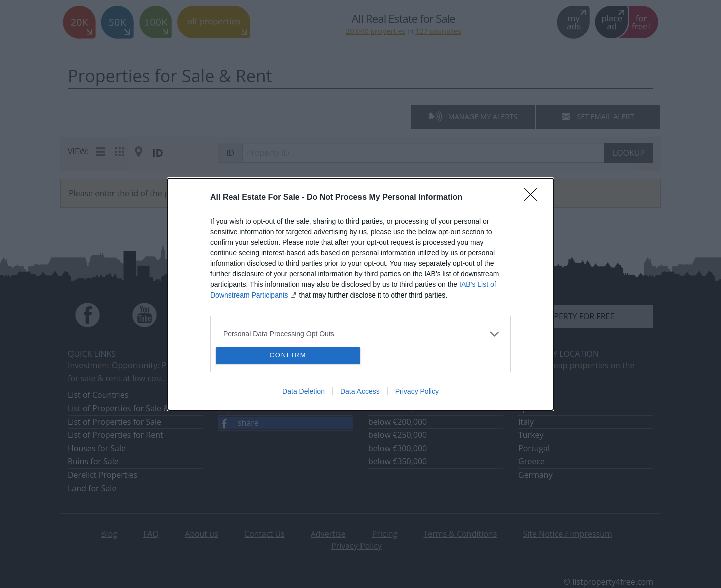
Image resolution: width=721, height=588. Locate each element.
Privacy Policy (417, 391)
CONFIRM (288, 355)
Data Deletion (304, 391)
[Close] (534, 198)
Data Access (360, 391)
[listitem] (360, 334)
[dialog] (360, 294)
